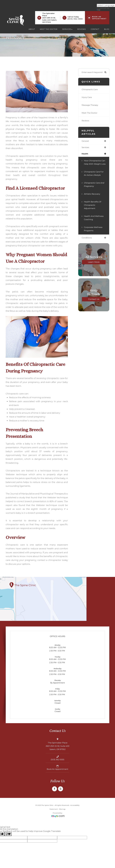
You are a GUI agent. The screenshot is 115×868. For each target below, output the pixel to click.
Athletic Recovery (92, 197)
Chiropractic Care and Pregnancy (95, 188)
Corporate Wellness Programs (93, 232)
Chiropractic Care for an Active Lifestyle (94, 177)
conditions (87, 241)
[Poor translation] (8, 834)
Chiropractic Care (90, 89)
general (85, 141)
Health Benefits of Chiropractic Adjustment (93, 209)
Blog (107, 29)
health (85, 154)
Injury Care (87, 97)
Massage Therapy (90, 105)
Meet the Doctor (49, 29)
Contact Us (94, 303)
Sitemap (62, 809)
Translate (104, 10)
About (32, 29)
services (86, 147)
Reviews (82, 29)
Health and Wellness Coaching (94, 221)
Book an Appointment (57, 769)
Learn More (94, 266)
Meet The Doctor (90, 113)
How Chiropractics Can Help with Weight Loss (95, 164)
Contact (95, 29)
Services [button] (67, 29)
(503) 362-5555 (75, 19)
